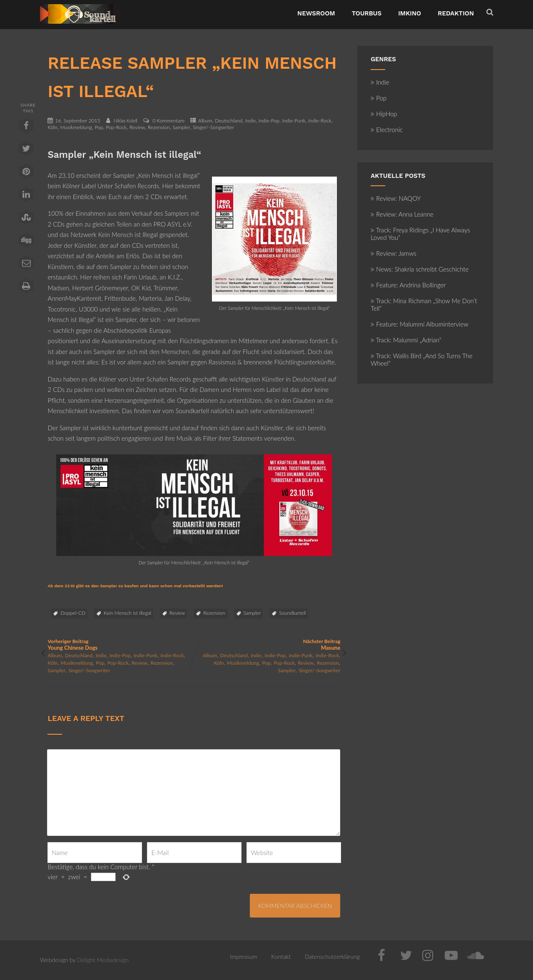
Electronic (387, 130)
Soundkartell (292, 613)
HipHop (384, 114)
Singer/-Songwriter (213, 127)
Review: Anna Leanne (402, 214)
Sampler (181, 127)
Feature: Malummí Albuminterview (419, 324)
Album (205, 121)
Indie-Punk (294, 121)
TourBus (367, 13)
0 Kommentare (168, 121)
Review (137, 127)
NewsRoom (316, 13)
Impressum (243, 956)
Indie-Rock (320, 121)
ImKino (410, 13)
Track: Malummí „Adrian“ (406, 340)
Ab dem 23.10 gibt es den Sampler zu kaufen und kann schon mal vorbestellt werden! (135, 586)
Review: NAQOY (396, 198)
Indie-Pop (269, 121)
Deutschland (229, 121)
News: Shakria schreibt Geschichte (420, 269)
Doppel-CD (73, 613)
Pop (99, 127)
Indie (250, 121)
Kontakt (281, 956)
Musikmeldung (76, 127)
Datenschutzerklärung (332, 956)
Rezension (159, 127)
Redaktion (456, 13)
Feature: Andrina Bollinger (408, 285)
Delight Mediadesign (103, 960)
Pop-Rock (116, 127)
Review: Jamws (394, 253)
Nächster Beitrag (267, 645)
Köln (52, 127)
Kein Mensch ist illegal (127, 613)
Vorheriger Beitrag (121, 645)
